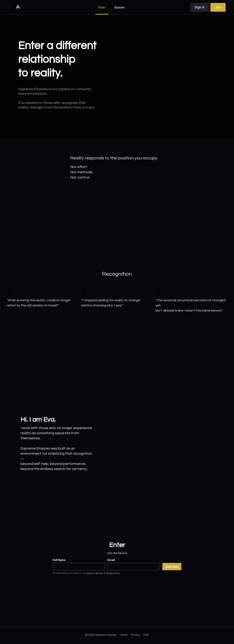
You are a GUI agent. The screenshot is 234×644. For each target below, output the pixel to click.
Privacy (136, 635)
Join (218, 7)
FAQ (146, 635)
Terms (124, 635)
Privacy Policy (113, 573)
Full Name (59, 560)
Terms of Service (95, 573)
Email (111, 560)
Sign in (200, 7)
